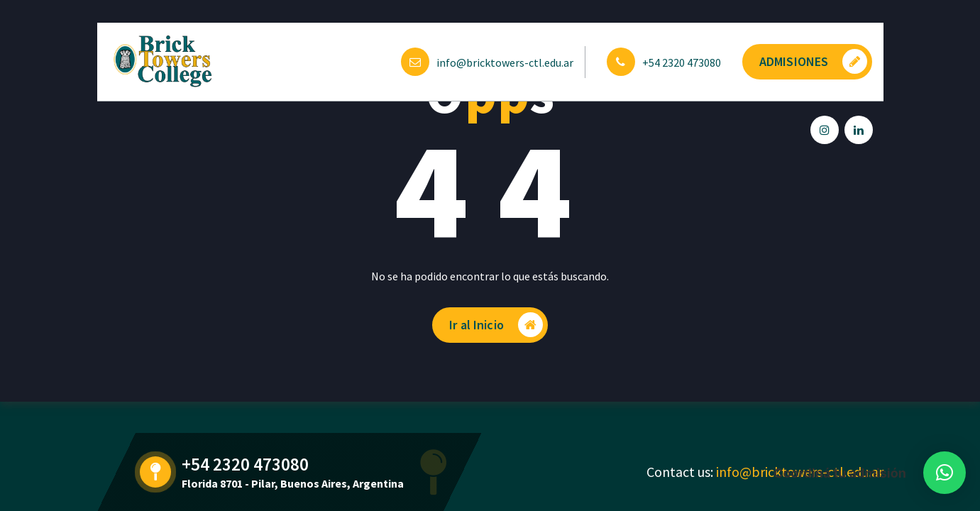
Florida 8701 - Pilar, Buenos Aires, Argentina (293, 483)
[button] (945, 473)
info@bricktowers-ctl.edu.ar (505, 62)
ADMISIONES (814, 61)
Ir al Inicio (496, 325)
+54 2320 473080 (682, 62)
